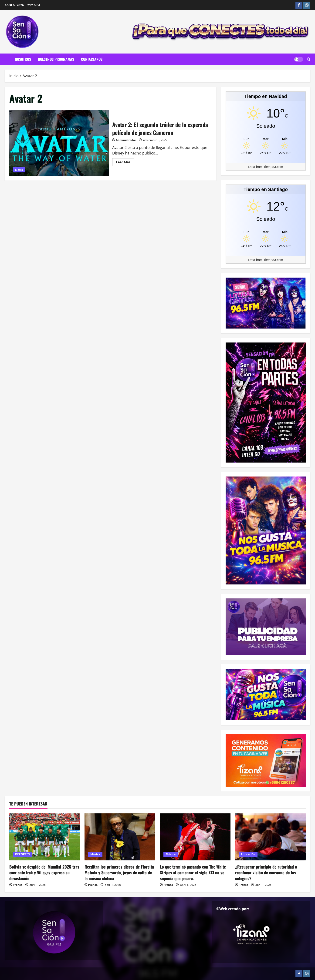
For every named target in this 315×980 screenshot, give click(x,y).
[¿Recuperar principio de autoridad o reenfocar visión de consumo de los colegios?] (270, 837)
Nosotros (23, 59)
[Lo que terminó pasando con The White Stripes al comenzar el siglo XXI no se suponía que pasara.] (195, 837)
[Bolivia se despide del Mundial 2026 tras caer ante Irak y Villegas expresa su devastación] (45, 837)
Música (95, 854)
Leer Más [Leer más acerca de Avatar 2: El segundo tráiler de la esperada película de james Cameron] (125, 163)
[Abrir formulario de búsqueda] (309, 59)
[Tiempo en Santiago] (266, 232)
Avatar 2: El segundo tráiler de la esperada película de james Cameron (59, 143)
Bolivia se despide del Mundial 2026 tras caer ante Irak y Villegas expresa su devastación (44, 873)
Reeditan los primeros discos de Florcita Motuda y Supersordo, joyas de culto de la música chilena (119, 873)
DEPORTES (22, 854)
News (19, 170)
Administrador (126, 140)
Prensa (18, 885)
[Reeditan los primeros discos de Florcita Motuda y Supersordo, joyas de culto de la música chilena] (120, 837)
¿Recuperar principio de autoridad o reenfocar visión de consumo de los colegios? (266, 873)
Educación (248, 854)
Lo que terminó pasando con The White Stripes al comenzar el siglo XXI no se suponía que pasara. (193, 873)
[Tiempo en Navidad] (266, 139)
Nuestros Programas (56, 59)
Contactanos (92, 59)
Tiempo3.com (273, 167)
